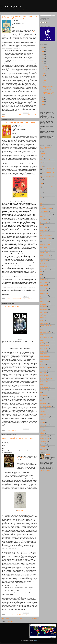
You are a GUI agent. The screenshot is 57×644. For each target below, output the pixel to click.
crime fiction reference (45, 259)
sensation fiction (44, 410)
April (44, 77)
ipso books (43, 317)
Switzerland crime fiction (45, 435)
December (45, 65)
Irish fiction (43, 320)
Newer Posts (6, 619)
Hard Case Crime (44, 295)
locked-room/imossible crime (46, 337)
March (44, 79)
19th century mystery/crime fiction (12, 615)
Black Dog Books (44, 231)
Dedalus (42, 268)
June (44, 74)
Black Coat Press (44, 227)
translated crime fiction (45, 438)
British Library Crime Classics (46, 239)
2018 (43, 60)
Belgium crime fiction (45, 223)
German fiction (43, 290)
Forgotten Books (44, 284)
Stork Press (43, 430)
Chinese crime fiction (45, 248)
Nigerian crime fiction (45, 360)
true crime (42, 440)
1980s (42, 184)
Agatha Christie (43, 210)
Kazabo (42, 329)
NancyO (48, 454)
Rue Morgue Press (44, 402)
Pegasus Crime (43, 377)
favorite (23, 299)
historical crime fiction (45, 305)
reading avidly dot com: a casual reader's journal (33, 9)
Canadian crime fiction (45, 243)
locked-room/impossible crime (46, 339)
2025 (43, 48)
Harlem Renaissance (45, 297)
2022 (43, 53)
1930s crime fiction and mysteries (12, 115)
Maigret (42, 344)
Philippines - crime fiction (45, 383)
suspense (42, 434)
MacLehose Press (44, 342)
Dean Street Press (44, 267)
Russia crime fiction (44, 403)
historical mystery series (45, 308)
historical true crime (44, 309)
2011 (43, 103)
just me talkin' (43, 328)
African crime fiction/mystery (46, 208)
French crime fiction (29, 299)
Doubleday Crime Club (45, 270)
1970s (42, 179)
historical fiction (43, 306)
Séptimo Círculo (44, 413)
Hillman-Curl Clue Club (45, 303)
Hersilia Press (43, 298)
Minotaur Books (44, 352)
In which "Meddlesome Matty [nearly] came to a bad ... (48, 84)
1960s (42, 175)
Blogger (36, 641)
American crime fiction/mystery (47, 215)
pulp (41, 392)
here (3, 44)
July (44, 72)
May (44, 75)
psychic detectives (44, 391)
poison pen (43, 384)
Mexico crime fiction (44, 348)
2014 (43, 98)
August (44, 70)
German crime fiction (45, 289)
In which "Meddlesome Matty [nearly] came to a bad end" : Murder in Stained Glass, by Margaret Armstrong (20, 17)
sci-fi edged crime (44, 408)
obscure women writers (45, 368)
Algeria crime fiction (44, 212)
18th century (43, 153)
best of (42, 224)
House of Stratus (44, 313)
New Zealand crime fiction (46, 358)
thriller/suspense (44, 437)
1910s (42, 157)
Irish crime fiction (44, 319)
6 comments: (18, 429)
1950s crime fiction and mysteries (12, 299)
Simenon (42, 421)
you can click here (21, 458)
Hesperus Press (44, 300)
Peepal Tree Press (44, 375)
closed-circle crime (44, 249)
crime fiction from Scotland (46, 257)
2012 (43, 101)
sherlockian (43, 419)
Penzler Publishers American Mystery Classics (46, 379)
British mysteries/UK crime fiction (15, 431)
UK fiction (42, 443)
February (45, 81)
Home (20, 619)
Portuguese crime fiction (45, 389)
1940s (42, 167)
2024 (43, 49)
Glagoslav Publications (45, 292)
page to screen (43, 372)
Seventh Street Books (45, 418)
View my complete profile (45, 470)
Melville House (43, 347)
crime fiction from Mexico (45, 256)
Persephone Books (44, 381)
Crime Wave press (44, 260)
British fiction (43, 237)
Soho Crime (43, 423)
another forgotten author (45, 216)
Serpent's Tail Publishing (45, 416)
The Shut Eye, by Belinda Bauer (11, 306)
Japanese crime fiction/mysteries (47, 325)
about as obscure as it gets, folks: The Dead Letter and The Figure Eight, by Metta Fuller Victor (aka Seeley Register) (18, 438)
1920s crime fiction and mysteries (47, 160)
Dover (42, 271)
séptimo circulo (43, 411)
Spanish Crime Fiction (45, 424)
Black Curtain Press (44, 229)
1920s (42, 158)
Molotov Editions (44, 353)
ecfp (41, 275)
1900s (42, 155)
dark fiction (43, 265)
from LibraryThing (20, 510)
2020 (43, 56)
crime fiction (43, 254)
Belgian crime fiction (44, 221)
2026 (43, 46)
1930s (42, 162)
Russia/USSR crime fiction (46, 405)
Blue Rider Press (44, 234)
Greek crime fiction (44, 294)
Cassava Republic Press (45, 246)
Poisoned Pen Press (44, 386)
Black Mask (43, 232)
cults (41, 262)
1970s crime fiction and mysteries (47, 181)
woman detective (44, 450)
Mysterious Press (44, 355)
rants (41, 399)
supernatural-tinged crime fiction (47, 432)
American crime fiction (26, 115)
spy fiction (42, 427)
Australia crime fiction (45, 218)
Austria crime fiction (44, 220)
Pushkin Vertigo (9, 300)
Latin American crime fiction (46, 333)
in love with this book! (45, 316)
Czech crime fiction (44, 263)
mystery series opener (45, 356)
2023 (43, 51)
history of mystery (44, 311)
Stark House (43, 429)
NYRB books (43, 364)
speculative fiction (44, 426)
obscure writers (43, 371)
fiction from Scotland (44, 282)
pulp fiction (43, 394)
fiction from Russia (44, 281)
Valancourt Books (44, 446)
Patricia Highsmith (44, 374)
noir (41, 361)
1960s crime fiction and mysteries (47, 177)
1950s (42, 171)
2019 (43, 58)
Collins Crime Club (44, 252)
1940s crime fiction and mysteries (47, 168)
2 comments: (18, 113)
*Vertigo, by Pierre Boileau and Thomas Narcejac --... (48, 87)
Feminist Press (43, 279)
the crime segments (10, 6)
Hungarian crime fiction (45, 314)
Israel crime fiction (44, 322)
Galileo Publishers (44, 287)
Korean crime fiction (44, 331)
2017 (43, 62)
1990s (42, 185)
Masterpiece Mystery (45, 345)
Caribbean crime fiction (45, 244)
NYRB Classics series (45, 366)
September (45, 68)
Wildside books (43, 448)
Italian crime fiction (44, 324)
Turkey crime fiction (44, 442)
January (45, 82)
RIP (41, 400)
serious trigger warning (45, 415)
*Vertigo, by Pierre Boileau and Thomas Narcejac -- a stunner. (19, 122)
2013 (43, 100)
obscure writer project (26, 615)
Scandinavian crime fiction (46, 407)
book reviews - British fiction (46, 235)
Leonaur (42, 336)
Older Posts (34, 619)
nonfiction (42, 363)
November (45, 67)
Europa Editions (44, 276)
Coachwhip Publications (45, 251)
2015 (43, 96)
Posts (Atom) (10, 621)
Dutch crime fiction (44, 273)
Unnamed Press (44, 445)
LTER (42, 341)
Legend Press (43, 334)
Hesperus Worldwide (45, 301)
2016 (20, 115)
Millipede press (43, 350)
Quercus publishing (44, 397)
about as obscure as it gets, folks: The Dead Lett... (48, 93)
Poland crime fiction (44, 388)
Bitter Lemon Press (44, 226)
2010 (43, 105)
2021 (43, 55)
